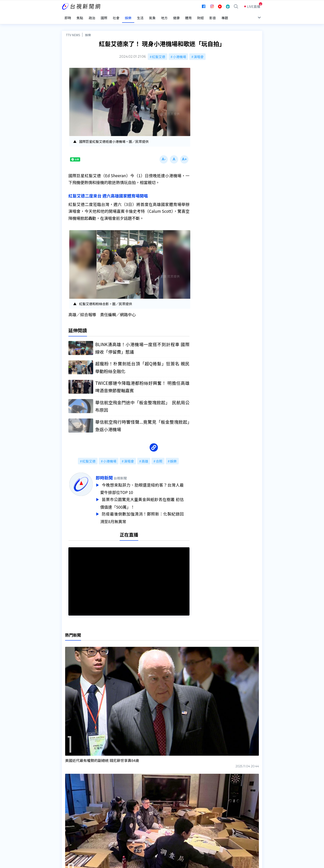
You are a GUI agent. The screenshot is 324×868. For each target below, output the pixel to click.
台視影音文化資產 (75, 813)
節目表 (67, 824)
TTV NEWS (73, 32)
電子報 (153, 824)
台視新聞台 (204, 782)
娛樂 (88, 32)
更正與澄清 (113, 813)
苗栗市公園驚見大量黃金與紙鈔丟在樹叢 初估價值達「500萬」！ (148, 500)
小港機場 (179, 53)
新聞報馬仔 (113, 824)
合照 (159, 459)
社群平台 (68, 830)
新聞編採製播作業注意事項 (168, 813)
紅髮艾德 (159, 53)
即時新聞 (110, 475)
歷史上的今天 (115, 830)
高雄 (145, 459)
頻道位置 (68, 818)
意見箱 (110, 818)
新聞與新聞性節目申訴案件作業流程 (175, 818)
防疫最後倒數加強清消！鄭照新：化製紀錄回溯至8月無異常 (148, 514)
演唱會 (199, 53)
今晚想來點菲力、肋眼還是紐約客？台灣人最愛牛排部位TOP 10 (148, 486)
